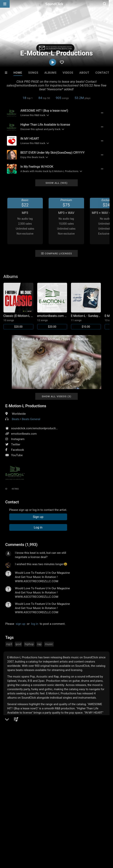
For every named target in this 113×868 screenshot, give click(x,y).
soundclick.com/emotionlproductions (36, 428)
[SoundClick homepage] (56, 4)
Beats (16, 419)
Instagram (18, 439)
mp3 (9, 644)
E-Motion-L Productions (26, 406)
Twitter (16, 444)
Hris (83, 781)
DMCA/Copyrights (72, 842)
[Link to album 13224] (52, 306)
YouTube (17, 455)
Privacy (92, 842)
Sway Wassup (36, 781)
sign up (21, 624)
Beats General (31, 419)
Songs (33, 73)
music (49, 644)
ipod (18, 644)
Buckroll (13, 781)
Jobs (53, 842)
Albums (50, 73)
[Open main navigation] (5, 4)
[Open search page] (109, 4)
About (84, 73)
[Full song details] (102, 113)
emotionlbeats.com (24, 434)
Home (18, 73)
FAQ (16, 842)
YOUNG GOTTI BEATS (62, 781)
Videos (68, 73)
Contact (102, 73)
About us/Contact (34, 842)
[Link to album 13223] (18, 306)
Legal (104, 842)
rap (39, 644)
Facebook (18, 450)
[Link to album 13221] (86, 306)
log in (35, 624)
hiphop (29, 644)
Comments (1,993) (22, 545)
